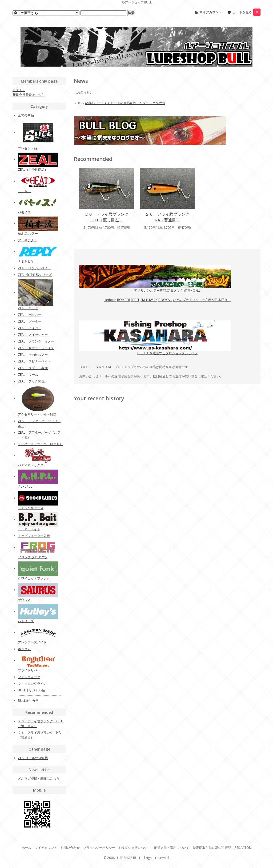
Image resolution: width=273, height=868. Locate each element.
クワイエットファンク (34, 578)
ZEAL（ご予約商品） (33, 170)
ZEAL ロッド (28, 308)
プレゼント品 (27, 148)
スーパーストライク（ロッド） (40, 444)
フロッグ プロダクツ (33, 557)
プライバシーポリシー (99, 848)
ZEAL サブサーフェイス (36, 348)
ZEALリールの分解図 (33, 758)
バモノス (24, 212)
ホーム (26, 848)
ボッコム (24, 649)
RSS (237, 848)
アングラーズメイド (32, 642)
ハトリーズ (26, 621)
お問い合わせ (70, 848)
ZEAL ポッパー (30, 315)
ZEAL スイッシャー (33, 335)
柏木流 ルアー (28, 233)
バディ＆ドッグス (31, 465)
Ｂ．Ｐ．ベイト (29, 529)
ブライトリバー (29, 670)
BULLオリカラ (28, 701)
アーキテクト (27, 240)
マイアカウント (211, 12)
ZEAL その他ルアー (33, 355)
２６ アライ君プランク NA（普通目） (169, 217)
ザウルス (24, 600)
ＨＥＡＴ (24, 191)
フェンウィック (29, 677)
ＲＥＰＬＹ (27, 261)
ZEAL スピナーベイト (34, 361)
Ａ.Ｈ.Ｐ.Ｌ (25, 486)
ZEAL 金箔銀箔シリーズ (35, 275)
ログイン (19, 90)
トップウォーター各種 (34, 536)
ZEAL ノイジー (30, 328)
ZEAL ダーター (30, 321)
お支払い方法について (135, 848)
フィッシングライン (32, 684)
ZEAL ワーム (28, 375)
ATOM (247, 848)
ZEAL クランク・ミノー (36, 341)
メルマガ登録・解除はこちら (39, 778)
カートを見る (247, 12)
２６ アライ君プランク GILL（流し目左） (109, 217)
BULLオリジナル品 (31, 690)
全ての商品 (26, 115)
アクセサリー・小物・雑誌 (37, 414)
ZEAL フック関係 (31, 381)
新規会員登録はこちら (29, 95)
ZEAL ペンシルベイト (34, 268)
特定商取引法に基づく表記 (212, 848)
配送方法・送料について (172, 848)
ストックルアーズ (31, 508)
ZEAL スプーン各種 (33, 368)
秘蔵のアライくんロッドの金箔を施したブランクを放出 (125, 103)
